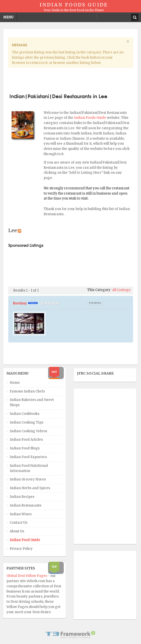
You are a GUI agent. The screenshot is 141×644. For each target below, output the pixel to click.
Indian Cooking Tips (27, 422)
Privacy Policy (21, 549)
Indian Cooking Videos (28, 431)
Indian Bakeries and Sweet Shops (32, 402)
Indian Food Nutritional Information (29, 468)
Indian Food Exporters (28, 457)
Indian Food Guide (25, 540)
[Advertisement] (70, 80)
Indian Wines (21, 514)
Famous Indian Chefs (27, 391)
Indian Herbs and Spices (30, 488)
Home (15, 383)
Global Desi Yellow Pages (27, 576)
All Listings (121, 290)
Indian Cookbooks (25, 414)
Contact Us (19, 523)
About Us (17, 531)
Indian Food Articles (26, 440)
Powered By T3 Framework (70, 635)
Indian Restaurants (26, 505)
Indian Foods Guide (90, 118)
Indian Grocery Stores (28, 479)
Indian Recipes (22, 497)
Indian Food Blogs (25, 448)
